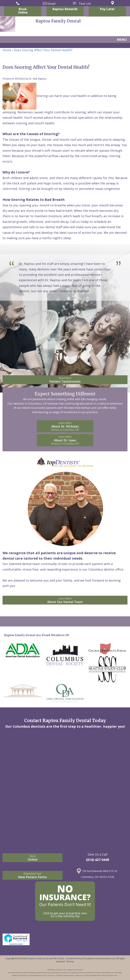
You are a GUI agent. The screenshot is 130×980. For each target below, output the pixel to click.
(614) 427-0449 (97, 860)
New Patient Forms (32, 875)
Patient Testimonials (65, 380)
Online (32, 858)
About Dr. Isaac (65, 440)
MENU (122, 40)
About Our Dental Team (65, 600)
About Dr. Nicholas (65, 426)
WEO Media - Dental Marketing (68, 958)
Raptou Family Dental (38, 958)
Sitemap (70, 962)
